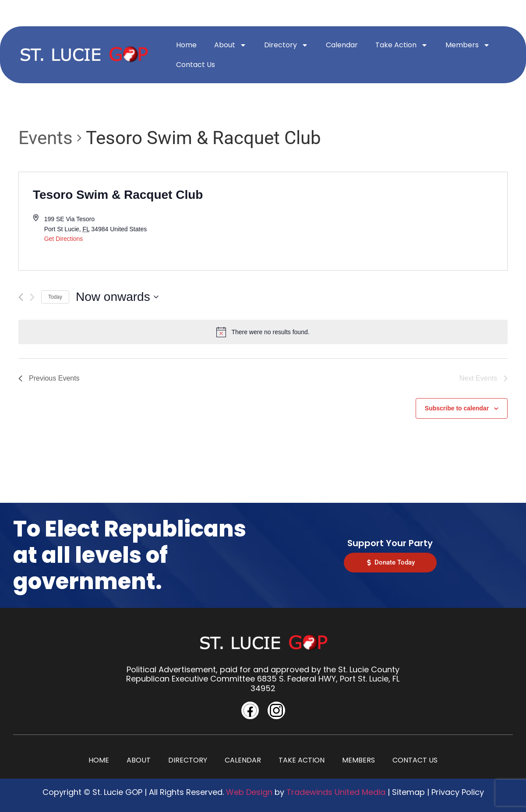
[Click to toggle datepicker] (117, 297)
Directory (286, 45)
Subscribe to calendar (457, 408)
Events (46, 138)
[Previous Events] (21, 297)
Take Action (402, 45)
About (230, 45)
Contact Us (196, 65)
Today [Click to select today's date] (55, 297)
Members (468, 45)
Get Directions (64, 239)
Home (186, 45)
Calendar (342, 45)
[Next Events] (32, 297)
